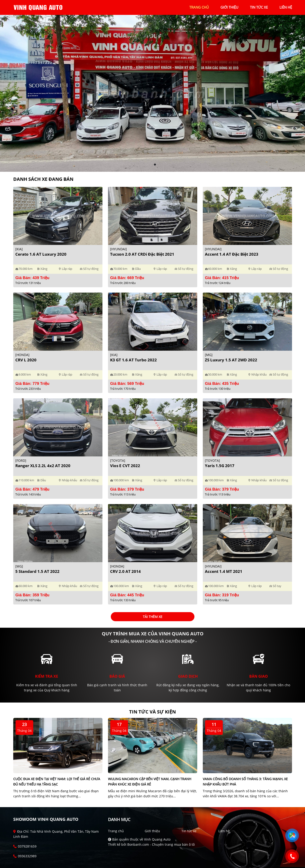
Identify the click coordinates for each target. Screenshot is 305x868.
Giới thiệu (152, 831)
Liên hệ (224, 831)
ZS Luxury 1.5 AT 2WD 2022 (231, 360)
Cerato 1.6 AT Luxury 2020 (41, 254)
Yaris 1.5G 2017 (220, 466)
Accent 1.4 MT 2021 (224, 571)
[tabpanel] (152, 93)
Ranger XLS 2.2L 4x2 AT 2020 (43, 466)
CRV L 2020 (26, 360)
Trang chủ (116, 831)
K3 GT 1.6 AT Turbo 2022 (133, 360)
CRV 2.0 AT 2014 (125, 571)
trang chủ (199, 7)
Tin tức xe (189, 831)
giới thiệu (229, 7)
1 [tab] (150, 165)
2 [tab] (155, 165)
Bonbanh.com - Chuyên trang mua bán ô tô (161, 844)
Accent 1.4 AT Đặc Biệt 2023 (232, 254)
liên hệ (286, 7)
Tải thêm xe (153, 617)
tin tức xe (259, 7)
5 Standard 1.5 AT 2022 (37, 571)
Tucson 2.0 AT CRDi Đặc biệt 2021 (142, 254)
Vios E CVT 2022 (125, 466)
